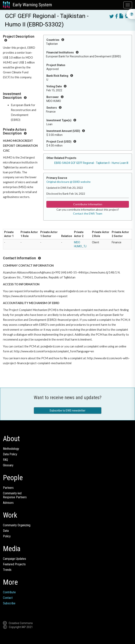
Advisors (8, 503)
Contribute (9, 592)
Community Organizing (17, 525)
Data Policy (10, 454)
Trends (7, 570)
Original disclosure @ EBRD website (68, 182)
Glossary (8, 465)
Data (6, 531)
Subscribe (9, 603)
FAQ (5, 460)
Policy (7, 536)
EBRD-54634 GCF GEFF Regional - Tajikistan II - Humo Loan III (91, 163)
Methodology (11, 449)
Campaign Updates (15, 559)
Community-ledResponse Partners (15, 495)
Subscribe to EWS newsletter (67, 411)
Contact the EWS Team (88, 213)
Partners (8, 488)
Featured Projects (14, 564)
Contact (8, 598)
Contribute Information (88, 204)
